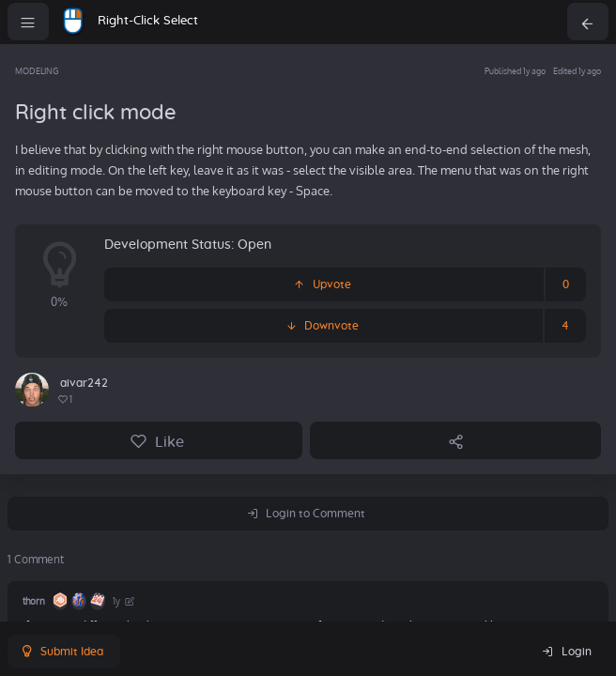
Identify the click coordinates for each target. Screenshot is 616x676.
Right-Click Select (148, 21)
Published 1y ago (515, 71)
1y (124, 601)
